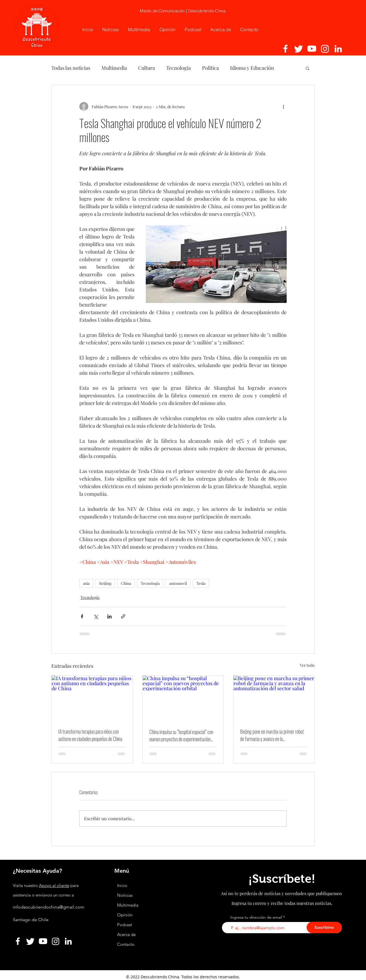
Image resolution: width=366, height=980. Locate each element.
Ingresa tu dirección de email (256, 917)
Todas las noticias (71, 68)
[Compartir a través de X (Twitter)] (96, 616)
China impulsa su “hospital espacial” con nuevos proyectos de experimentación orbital (181, 735)
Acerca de (126, 934)
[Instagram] (325, 49)
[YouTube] (312, 49)
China (126, 583)
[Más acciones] (283, 106)
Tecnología (179, 68)
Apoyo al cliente (54, 885)
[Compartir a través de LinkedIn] (109, 616)
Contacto (126, 944)
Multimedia (114, 68)
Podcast (125, 925)
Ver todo (307, 665)
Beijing (105, 583)
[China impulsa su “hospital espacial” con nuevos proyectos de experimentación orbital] (183, 698)
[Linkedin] (338, 49)
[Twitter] (299, 49)
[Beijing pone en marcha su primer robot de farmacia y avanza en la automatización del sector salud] (274, 698)
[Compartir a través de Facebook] (82, 616)
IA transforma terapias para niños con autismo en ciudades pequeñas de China (90, 735)
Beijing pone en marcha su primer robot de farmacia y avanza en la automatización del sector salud (272, 735)
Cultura (147, 68)
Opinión (125, 915)
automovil (178, 583)
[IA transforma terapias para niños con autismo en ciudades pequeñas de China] (92, 698)
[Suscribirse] (324, 927)
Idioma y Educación (252, 68)
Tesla (201, 583)
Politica (210, 68)
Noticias (125, 895)
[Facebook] (285, 49)
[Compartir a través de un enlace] (123, 616)
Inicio (122, 885)
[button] (308, 68)
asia (86, 583)
